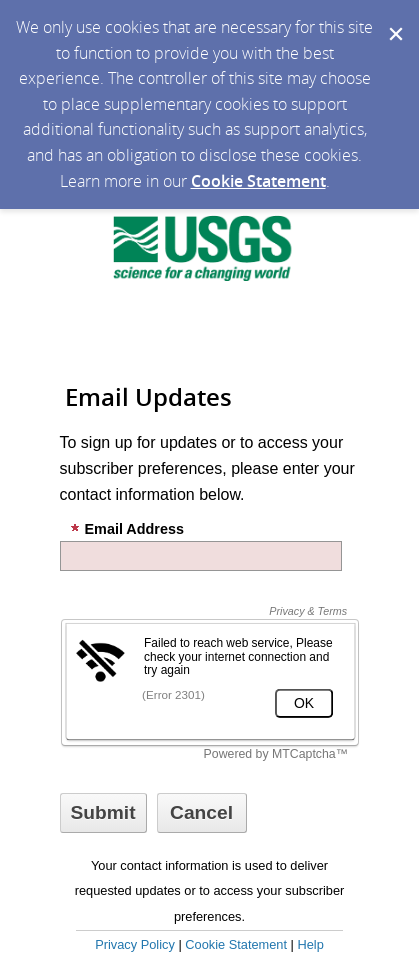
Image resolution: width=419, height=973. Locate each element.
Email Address (127, 529)
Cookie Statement (258, 181)
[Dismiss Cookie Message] (394, 19)
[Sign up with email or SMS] (103, 813)
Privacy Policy (135, 944)
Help (310, 944)
